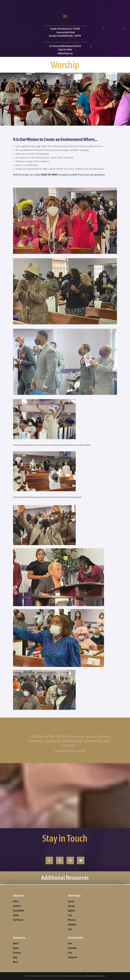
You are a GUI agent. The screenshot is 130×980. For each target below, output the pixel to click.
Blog (15, 961)
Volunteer (72, 951)
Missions (72, 923)
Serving (71, 909)
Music (16, 965)
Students (17, 909)
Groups (71, 905)
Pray (70, 918)
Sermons (17, 956)
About (16, 905)
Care (70, 932)
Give (70, 947)
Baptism (72, 914)
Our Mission (18, 923)
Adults (16, 918)
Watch (16, 947)
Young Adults (19, 914)
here (75, 175)
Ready (16, 951)
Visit (70, 956)
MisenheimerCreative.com (95, 976)
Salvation (72, 928)
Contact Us (72, 961)
